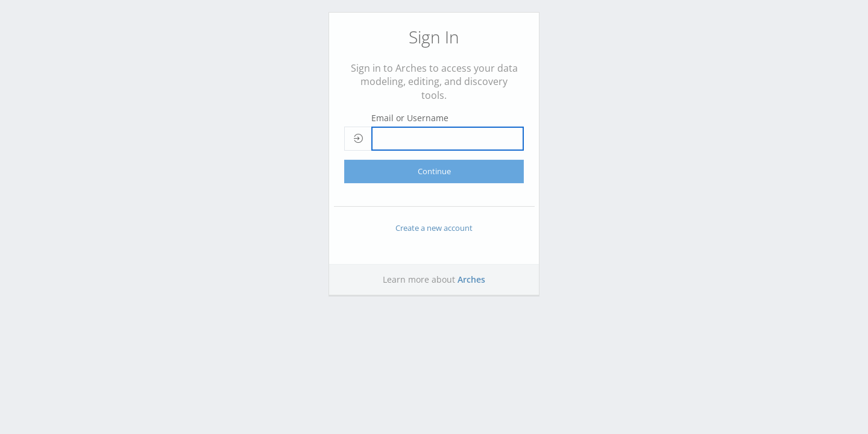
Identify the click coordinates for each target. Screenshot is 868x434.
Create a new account (434, 228)
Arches (471, 279)
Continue (434, 171)
